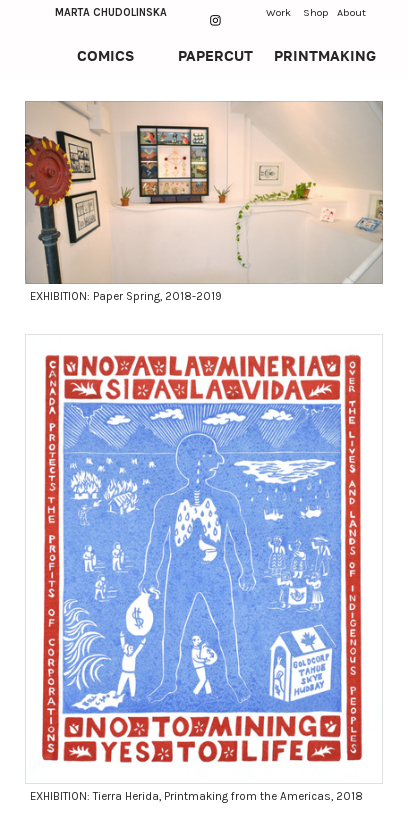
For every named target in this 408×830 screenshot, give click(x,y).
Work (278, 12)
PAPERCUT (215, 55)
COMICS (105, 55)
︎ (215, 20)
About (351, 12)
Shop (315, 12)
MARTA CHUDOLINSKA (111, 12)
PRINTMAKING (325, 55)
